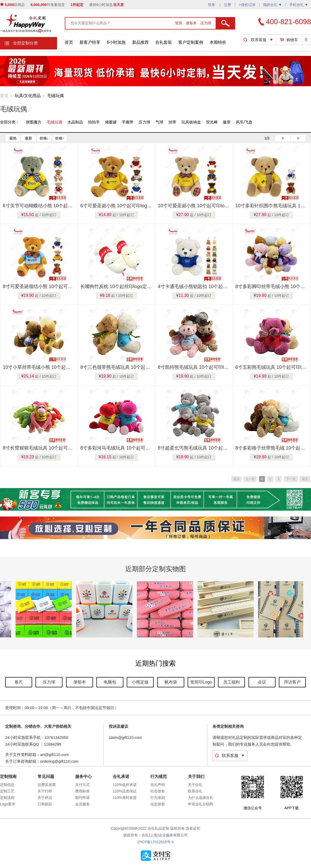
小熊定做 (140, 682)
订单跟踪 (45, 804)
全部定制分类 (25, 43)
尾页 (305, 479)
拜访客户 (292, 682)
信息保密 (158, 804)
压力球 (206, 23)
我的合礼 (272, 5)
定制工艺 (7, 791)
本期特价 (218, 42)
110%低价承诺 (125, 785)
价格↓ (44, 138)
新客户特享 (90, 42)
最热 (13, 138)
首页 (69, 42)
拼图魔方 (34, 122)
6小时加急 (116, 42)
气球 (159, 122)
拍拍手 (94, 122)
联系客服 (259, 40)
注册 (228, 5)
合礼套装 (164, 42)
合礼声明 (158, 785)
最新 (29, 138)
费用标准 (82, 791)
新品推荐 (140, 42)
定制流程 (7, 798)
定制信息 (7, 785)
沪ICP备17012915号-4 (155, 842)
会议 (262, 682)
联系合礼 (195, 791)
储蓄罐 (111, 122)
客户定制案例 (191, 42)
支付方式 (82, 785)
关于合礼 (195, 785)
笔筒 (179, 23)
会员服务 (82, 804)
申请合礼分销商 (201, 804)
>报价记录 (247, 5)
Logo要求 (8, 804)
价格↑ (60, 138)
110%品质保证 (125, 791)
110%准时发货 (125, 798)
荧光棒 (212, 122)
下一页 (291, 479)
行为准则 (158, 798)
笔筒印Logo (201, 682)
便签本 (192, 23)
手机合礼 (298, 5)
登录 (212, 5)
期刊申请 (82, 798)
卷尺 (19, 682)
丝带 (172, 122)
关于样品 (45, 798)
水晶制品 (75, 122)
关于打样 (45, 791)
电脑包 (110, 682)
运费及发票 (47, 785)
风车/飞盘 (244, 122)
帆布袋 (171, 682)
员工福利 (231, 682)
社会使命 (158, 791)
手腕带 (128, 122)
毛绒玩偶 (55, 96)
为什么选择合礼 (201, 798)
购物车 (292, 40)
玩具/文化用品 (28, 96)
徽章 (227, 122)
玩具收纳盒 (191, 122)
